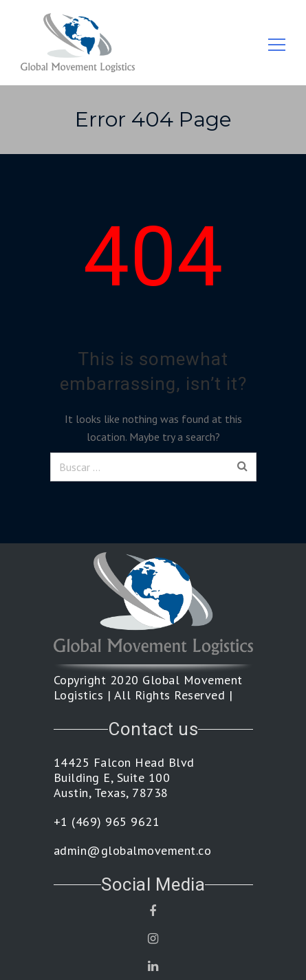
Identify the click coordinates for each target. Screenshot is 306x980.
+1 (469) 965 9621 (107, 822)
